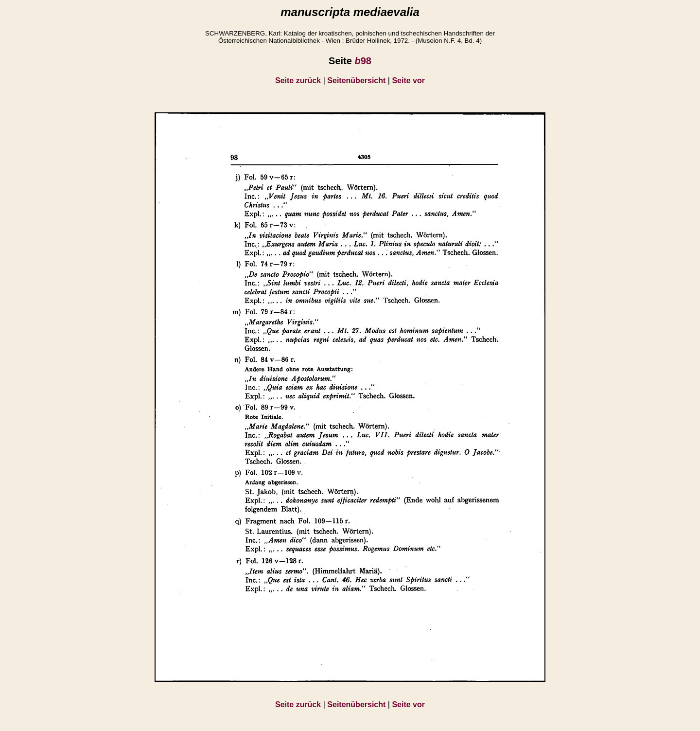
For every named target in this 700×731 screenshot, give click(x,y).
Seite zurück (298, 80)
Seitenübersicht (356, 80)
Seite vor (408, 80)
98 (363, 61)
